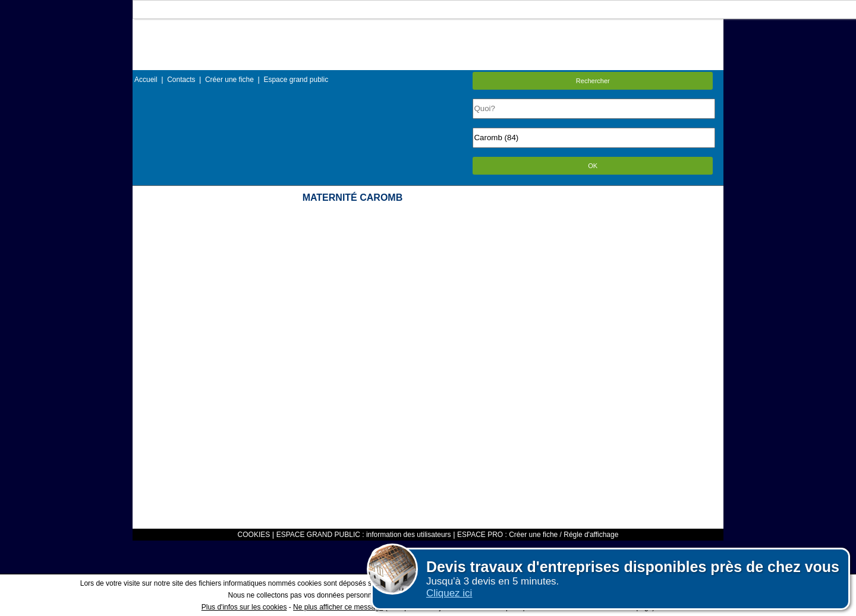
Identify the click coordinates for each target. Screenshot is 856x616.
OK (593, 166)
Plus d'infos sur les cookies (244, 607)
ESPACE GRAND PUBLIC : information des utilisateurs (364, 535)
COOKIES (254, 535)
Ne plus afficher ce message (338, 607)
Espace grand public (296, 80)
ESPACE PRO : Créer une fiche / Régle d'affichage (538, 535)
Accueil (146, 80)
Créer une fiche (229, 80)
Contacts (181, 80)
